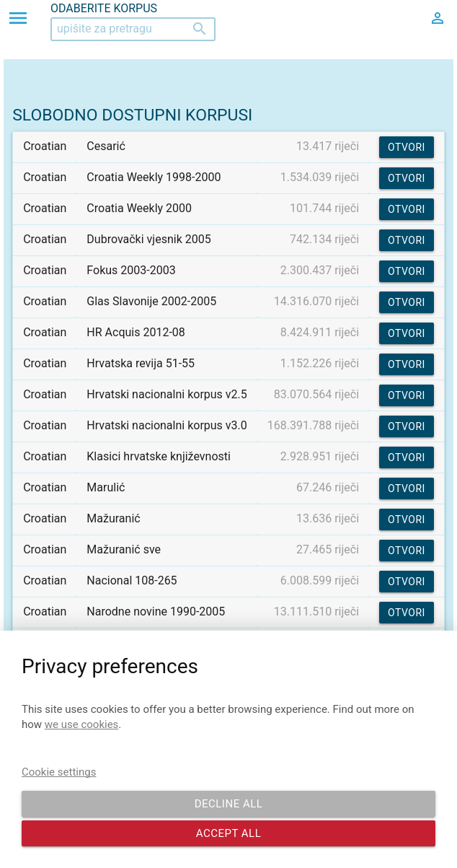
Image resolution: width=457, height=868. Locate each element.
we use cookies (82, 724)
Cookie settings (59, 772)
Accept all (229, 833)
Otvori (407, 147)
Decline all (229, 804)
